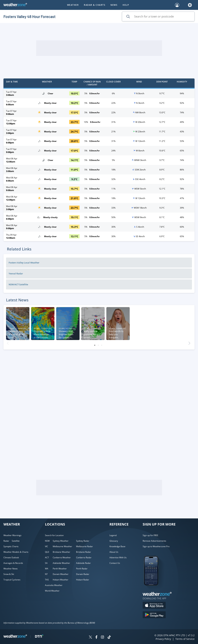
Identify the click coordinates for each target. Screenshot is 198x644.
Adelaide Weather (61, 563)
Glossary (114, 541)
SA (46, 563)
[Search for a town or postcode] (158, 16)
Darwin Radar (83, 574)
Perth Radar (82, 569)
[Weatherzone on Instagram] (102, 638)
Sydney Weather (61, 541)
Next (189, 342)
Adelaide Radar (83, 563)
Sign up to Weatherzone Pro (156, 546)
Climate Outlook (11, 557)
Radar (6, 541)
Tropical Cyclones (12, 580)
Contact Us (115, 563)
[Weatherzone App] (154, 590)
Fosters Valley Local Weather (24, 263)
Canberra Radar (84, 557)
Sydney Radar (83, 541)
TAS (47, 580)
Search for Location (54, 535)
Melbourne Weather (62, 546)
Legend (113, 535)
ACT (47, 557)
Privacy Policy (163, 639)
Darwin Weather (61, 574)
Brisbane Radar (84, 552)
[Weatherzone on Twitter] (90, 638)
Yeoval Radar (16, 274)
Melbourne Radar (84, 546)
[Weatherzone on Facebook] (96, 638)
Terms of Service (185, 639)
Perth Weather (60, 569)
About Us (114, 552)
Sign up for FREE (150, 535)
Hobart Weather (61, 580)
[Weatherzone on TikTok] (109, 638)
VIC (47, 546)
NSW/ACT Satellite (18, 284)
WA (47, 569)
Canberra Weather (62, 557)
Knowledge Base (117, 546)
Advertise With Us (118, 557)
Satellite (16, 541)
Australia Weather (54, 585)
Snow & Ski (9, 574)
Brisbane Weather (61, 552)
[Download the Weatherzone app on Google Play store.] (154, 615)
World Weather (52, 591)
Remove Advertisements (154, 541)
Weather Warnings (12, 535)
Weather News (11, 569)
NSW (47, 541)
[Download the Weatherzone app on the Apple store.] (154, 606)
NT (46, 574)
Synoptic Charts (11, 546)
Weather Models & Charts (16, 552)
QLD (47, 552)
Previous (8, 342)
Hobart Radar (83, 580)
